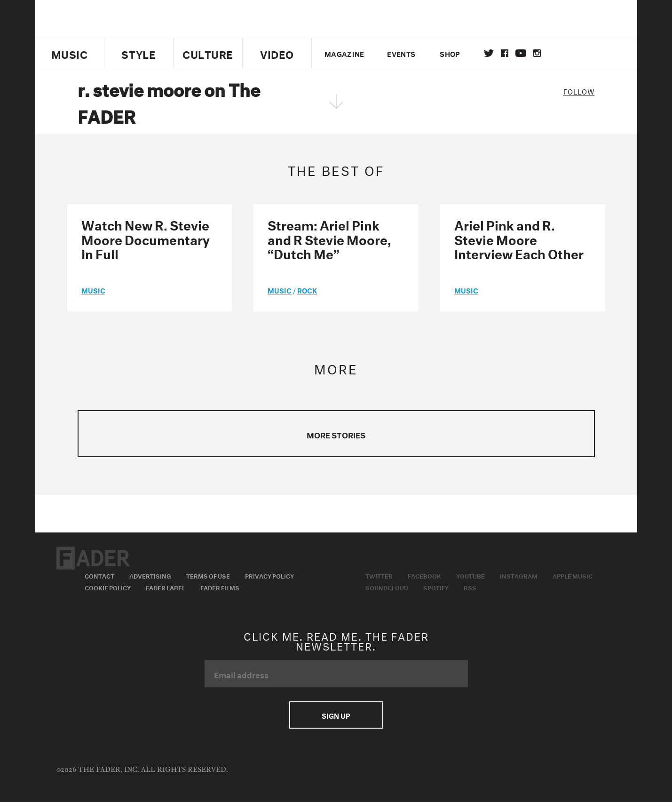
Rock (307, 290)
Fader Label (166, 587)
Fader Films (220, 587)
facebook (505, 53)
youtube (521, 53)
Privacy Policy (269, 575)
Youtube (470, 575)
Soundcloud (387, 587)
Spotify (436, 587)
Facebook (424, 575)
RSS (470, 587)
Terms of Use (208, 575)
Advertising (150, 575)
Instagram (519, 575)
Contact (99, 575)
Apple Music (573, 575)
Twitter (489, 53)
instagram (537, 53)
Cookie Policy (108, 587)
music (93, 290)
